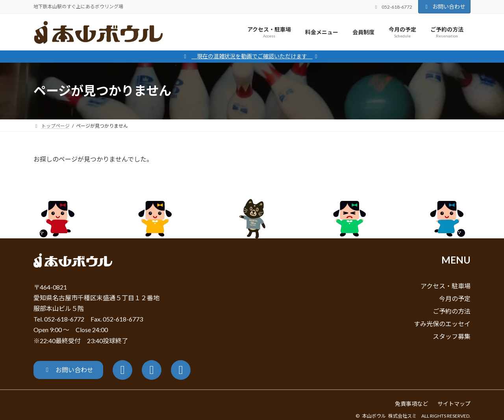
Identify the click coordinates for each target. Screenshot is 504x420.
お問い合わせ (445, 7)
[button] (68, 370)
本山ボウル (374, 416)
